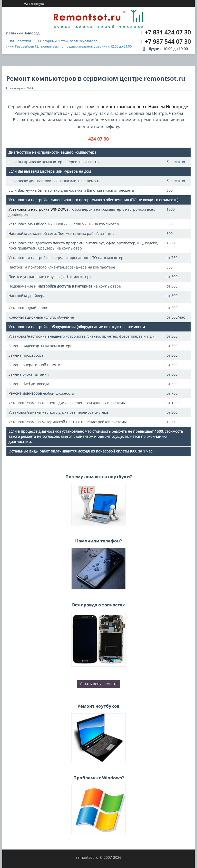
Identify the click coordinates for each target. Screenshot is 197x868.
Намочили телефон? (98, 541)
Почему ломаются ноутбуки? (99, 477)
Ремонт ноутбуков (99, 706)
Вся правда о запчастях (98, 605)
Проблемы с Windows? (99, 778)
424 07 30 (98, 139)
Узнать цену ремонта (98, 684)
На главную (34, 3)
